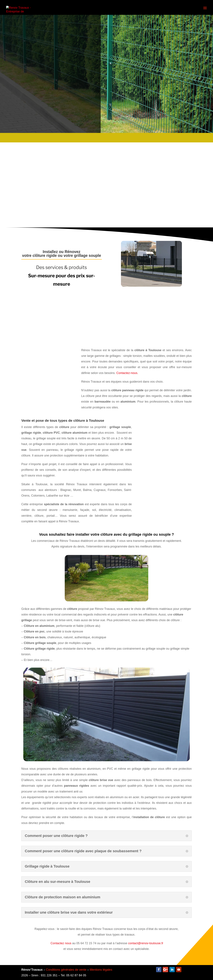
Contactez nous (61, 943)
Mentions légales (101, 970)
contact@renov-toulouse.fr (146, 943)
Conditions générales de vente (66, 970)
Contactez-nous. (127, 373)
